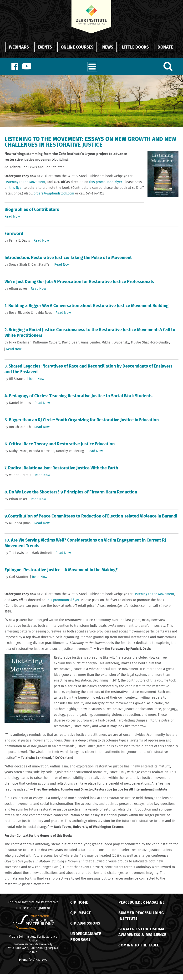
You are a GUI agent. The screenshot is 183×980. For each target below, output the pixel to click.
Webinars (19, 47)
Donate (165, 47)
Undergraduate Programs (86, 936)
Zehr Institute (28, 937)
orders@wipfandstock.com (54, 193)
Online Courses (77, 47)
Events (45, 47)
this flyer (16, 188)
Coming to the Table (139, 945)
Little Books (135, 47)
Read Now (12, 216)
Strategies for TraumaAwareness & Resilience (142, 932)
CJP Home (79, 902)
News (108, 47)
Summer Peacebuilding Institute (141, 915)
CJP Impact (81, 913)
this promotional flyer (105, 182)
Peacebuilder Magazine (142, 902)
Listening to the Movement (25, 182)
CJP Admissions (85, 923)
